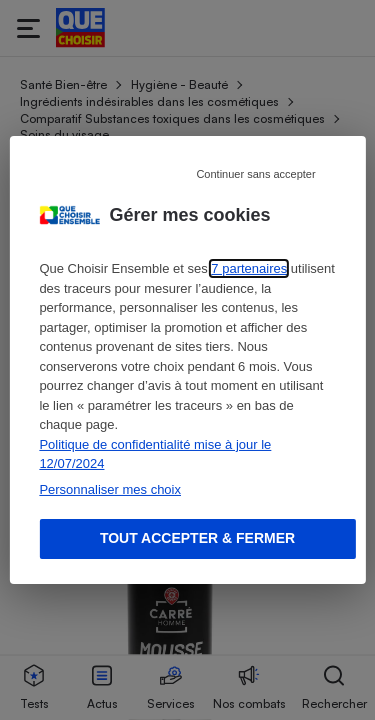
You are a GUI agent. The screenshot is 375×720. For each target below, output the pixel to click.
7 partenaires (249, 268)
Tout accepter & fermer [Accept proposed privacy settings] (197, 538)
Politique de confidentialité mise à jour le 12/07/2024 (155, 454)
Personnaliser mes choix (110, 489)
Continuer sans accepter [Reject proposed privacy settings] (255, 174)
